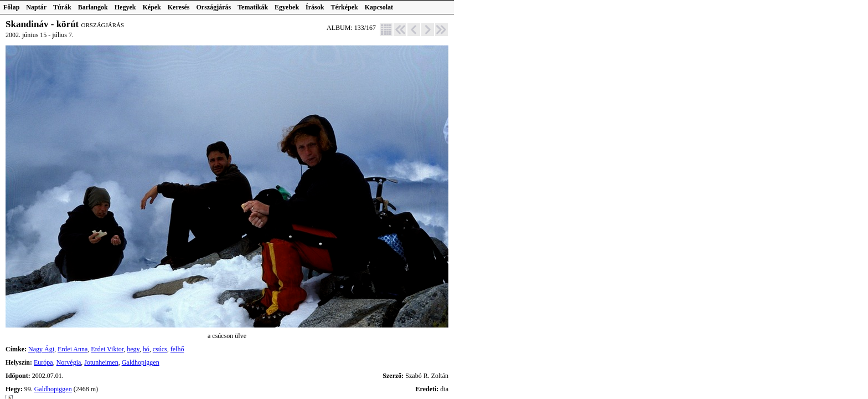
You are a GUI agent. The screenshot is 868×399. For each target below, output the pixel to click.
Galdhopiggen (141, 362)
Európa (43, 362)
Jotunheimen (101, 362)
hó (146, 349)
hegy (133, 349)
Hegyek (125, 7)
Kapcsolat (379, 7)
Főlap (11, 7)
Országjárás (214, 7)
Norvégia (69, 362)
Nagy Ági (41, 349)
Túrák (62, 7)
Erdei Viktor (107, 349)
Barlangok (93, 7)
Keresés (179, 7)
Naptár (36, 7)
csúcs (160, 349)
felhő (177, 349)
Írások (315, 7)
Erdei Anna (73, 349)
